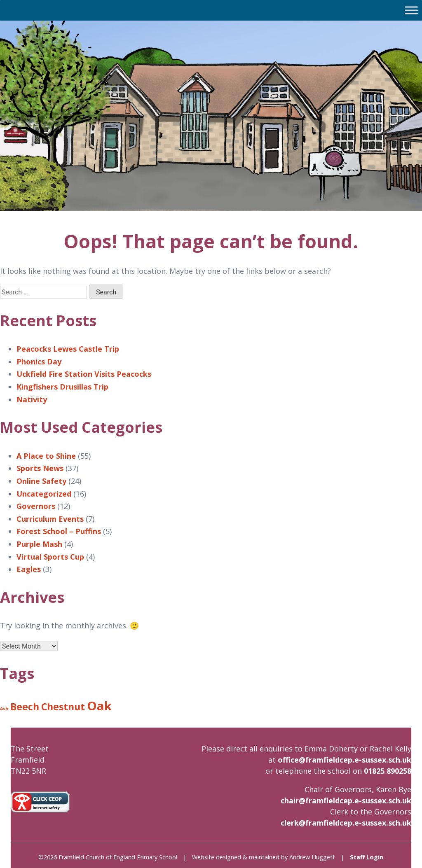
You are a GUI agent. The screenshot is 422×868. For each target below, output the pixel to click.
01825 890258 (388, 771)
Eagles (29, 569)
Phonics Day (39, 362)
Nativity (32, 399)
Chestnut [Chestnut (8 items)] (63, 707)
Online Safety (41, 481)
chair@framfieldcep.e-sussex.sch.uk (346, 800)
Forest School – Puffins (59, 531)
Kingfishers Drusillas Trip (62, 387)
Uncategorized (44, 494)
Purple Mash (39, 544)
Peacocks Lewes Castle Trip (68, 349)
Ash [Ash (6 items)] (4, 709)
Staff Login (367, 857)
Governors (36, 506)
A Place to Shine (46, 456)
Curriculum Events (50, 519)
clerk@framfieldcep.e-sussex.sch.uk (346, 823)
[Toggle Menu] (411, 10)
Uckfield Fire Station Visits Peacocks (84, 374)
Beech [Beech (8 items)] (25, 707)
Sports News (40, 468)
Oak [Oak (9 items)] (99, 706)
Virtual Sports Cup (50, 557)
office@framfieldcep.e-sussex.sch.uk (345, 760)
